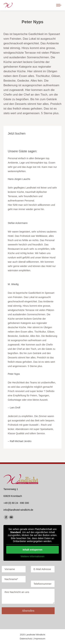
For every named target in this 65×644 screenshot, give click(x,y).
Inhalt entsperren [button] (33, 549)
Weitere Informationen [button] (32, 556)
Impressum (40, 639)
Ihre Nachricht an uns (28, 596)
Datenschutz (26, 639)
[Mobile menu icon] (59, 5)
